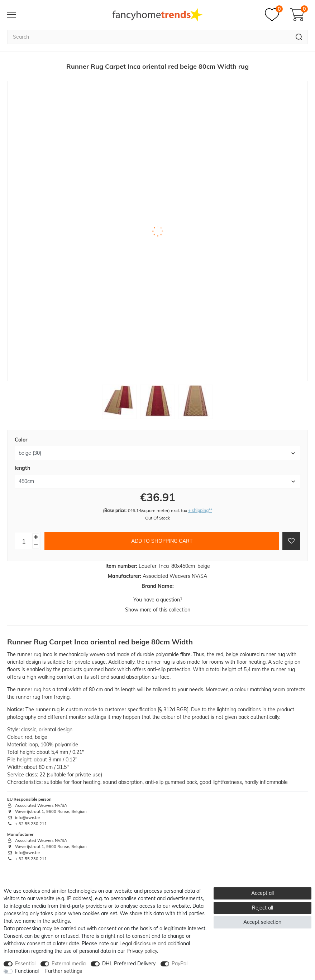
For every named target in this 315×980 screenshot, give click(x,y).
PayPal (180, 964)
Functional (27, 971)
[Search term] (149, 37)
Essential (25, 964)
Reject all (262, 908)
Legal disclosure (138, 944)
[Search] (299, 37)
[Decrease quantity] (36, 545)
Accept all (262, 893)
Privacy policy (142, 951)
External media (69, 964)
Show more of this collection (158, 610)
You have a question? (158, 600)
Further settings (64, 971)
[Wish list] (274, 15)
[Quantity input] (24, 541)
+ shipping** (200, 510)
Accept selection (262, 922)
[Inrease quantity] (36, 537)
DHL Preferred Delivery (129, 964)
